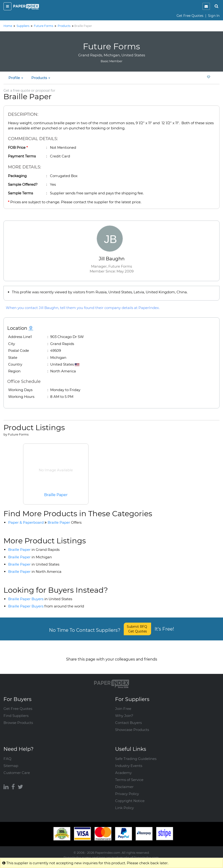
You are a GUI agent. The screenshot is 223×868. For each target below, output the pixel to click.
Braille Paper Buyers (40, 599)
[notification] (206, 6)
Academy (123, 768)
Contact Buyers (128, 718)
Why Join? (124, 711)
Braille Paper (56, 495)
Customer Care (17, 768)
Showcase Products (132, 725)
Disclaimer (124, 782)
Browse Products (18, 718)
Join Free (123, 704)
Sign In (214, 16)
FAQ (7, 754)
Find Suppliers (16, 711)
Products (41, 78)
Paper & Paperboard (26, 522)
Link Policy (124, 803)
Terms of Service (129, 775)
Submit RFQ (137, 629)
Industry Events (129, 761)
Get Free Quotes (190, 16)
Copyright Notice (130, 796)
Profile (16, 78)
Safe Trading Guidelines (136, 754)
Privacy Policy (127, 789)
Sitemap (11, 761)
